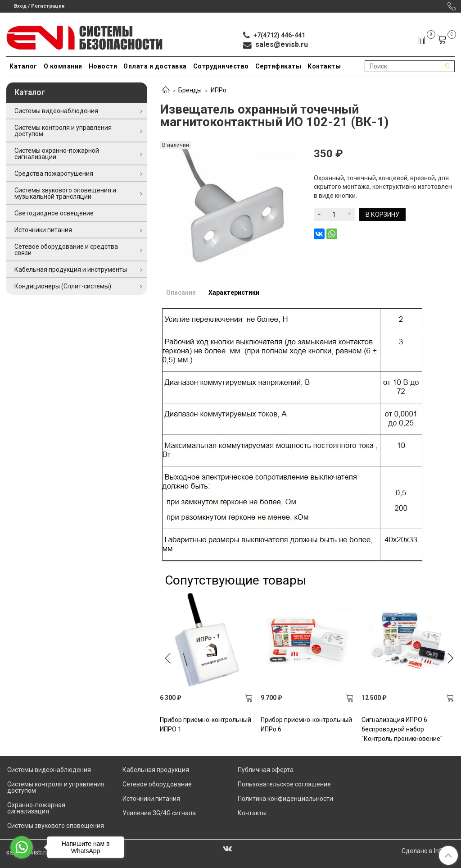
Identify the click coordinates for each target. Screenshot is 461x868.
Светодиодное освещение (54, 213)
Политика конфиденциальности (285, 799)
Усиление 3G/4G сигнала (159, 813)
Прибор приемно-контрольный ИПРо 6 (306, 724)
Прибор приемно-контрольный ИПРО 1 (206, 724)
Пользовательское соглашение (284, 784)
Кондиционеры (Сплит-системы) (63, 286)
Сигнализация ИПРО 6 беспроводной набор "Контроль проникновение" (402, 729)
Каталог (23, 66)
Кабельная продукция (156, 770)
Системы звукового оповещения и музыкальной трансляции (65, 193)
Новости (103, 66)
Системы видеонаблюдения (56, 111)
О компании (63, 66)
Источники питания (43, 230)
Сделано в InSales (428, 851)
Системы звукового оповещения (56, 826)
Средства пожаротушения (54, 174)
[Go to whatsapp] (22, 847)
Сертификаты (278, 66)
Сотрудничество (221, 66)
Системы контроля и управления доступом (63, 131)
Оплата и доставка (155, 66)
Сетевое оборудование (157, 784)
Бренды (190, 90)
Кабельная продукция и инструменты (71, 270)
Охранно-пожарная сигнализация (36, 808)
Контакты (324, 66)
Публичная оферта (266, 770)
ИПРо (219, 90)
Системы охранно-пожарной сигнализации (57, 154)
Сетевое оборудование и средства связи (66, 250)
